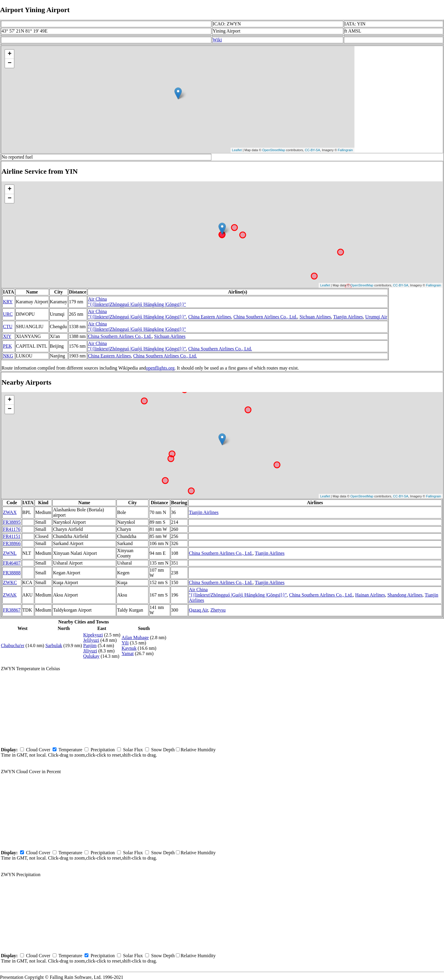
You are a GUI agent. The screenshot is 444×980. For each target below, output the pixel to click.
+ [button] (10, 54)
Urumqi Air (376, 317)
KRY (8, 302)
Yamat (128, 653)
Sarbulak (54, 645)
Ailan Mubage (135, 638)
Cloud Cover (38, 750)
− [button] (10, 63)
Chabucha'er (13, 645)
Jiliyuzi (90, 651)
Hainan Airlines (370, 595)
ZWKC (10, 582)
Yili (125, 643)
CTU (8, 327)
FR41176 (12, 529)
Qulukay (91, 656)
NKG (8, 356)
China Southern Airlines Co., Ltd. (265, 317)
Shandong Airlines (405, 595)
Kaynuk (129, 648)
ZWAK (10, 595)
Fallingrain (345, 150)
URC (8, 314)
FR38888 (12, 573)
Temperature (71, 750)
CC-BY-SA (312, 150)
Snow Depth (163, 750)
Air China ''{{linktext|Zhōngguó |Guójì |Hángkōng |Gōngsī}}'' (137, 302)
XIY (7, 336)
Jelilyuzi (91, 640)
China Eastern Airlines (210, 317)
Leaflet (237, 150)
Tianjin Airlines (348, 317)
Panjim (90, 645)
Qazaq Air (198, 610)
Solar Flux (133, 750)
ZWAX (10, 512)
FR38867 (12, 610)
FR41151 (12, 536)
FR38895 (12, 522)
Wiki (217, 40)
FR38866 (12, 543)
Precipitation (103, 750)
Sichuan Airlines (315, 317)
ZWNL (10, 553)
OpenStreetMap (274, 150)
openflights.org (160, 368)
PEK (7, 346)
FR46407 (12, 563)
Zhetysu (218, 610)
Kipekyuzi (93, 635)
